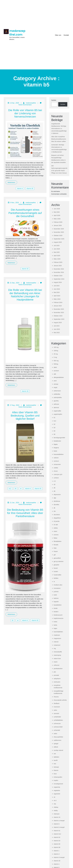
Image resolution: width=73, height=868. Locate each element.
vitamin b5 (30, 189)
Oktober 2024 (58, 276)
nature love (57, 658)
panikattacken (58, 668)
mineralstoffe (58, 652)
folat (55, 548)
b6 (55, 434)
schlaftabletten (58, 720)
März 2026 (57, 219)
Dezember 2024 (59, 269)
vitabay (56, 807)
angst (55, 387)
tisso (55, 774)
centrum (56, 461)
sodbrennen (57, 740)
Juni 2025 (57, 249)
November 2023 (59, 312)
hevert (56, 568)
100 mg (56, 347)
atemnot (56, 407)
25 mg (56, 354)
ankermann (57, 391)
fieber (56, 538)
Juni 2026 (57, 209)
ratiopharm (57, 679)
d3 (55, 484)
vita (55, 804)
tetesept (56, 767)
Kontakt (66, 35)
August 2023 (58, 322)
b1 (55, 418)
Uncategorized (58, 784)
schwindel (57, 730)
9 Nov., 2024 (15, 203)
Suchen (54, 100)
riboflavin (57, 703)
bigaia (56, 444)
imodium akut (58, 585)
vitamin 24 (57, 817)
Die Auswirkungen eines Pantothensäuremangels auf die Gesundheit (25, 213)
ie (54, 581)
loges (55, 628)
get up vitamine (59, 561)
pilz (55, 672)
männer (56, 642)
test (55, 764)
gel (55, 555)
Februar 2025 (58, 262)
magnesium (57, 638)
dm (55, 511)
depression (57, 494)
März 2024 (57, 299)
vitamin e (57, 864)
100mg (56, 351)
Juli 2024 (57, 286)
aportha (56, 401)
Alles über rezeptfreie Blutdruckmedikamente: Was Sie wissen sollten (59, 139)
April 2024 (57, 296)
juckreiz (56, 592)
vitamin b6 (57, 847)
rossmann (57, 707)
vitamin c (57, 851)
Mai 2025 (57, 252)
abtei (55, 367)
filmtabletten (58, 541)
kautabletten (58, 605)
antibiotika (57, 394)
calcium (56, 458)
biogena (56, 448)
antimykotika (58, 397)
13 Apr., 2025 (15, 103)
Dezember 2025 (59, 229)
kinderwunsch (58, 615)
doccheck (57, 515)
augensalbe (57, 411)
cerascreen (57, 464)
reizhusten (57, 682)
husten (56, 571)
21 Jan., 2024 (14, 503)
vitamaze (57, 814)
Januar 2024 (58, 306)
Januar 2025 (58, 266)
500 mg (56, 361)
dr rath (56, 525)
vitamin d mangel (59, 857)
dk (54, 508)
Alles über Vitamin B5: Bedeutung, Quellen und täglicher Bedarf (25, 416)
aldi (55, 374)
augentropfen (58, 414)
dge (55, 498)
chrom (56, 471)
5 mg (55, 357)
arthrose (56, 404)
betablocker (57, 441)
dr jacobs (57, 521)
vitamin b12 (57, 834)
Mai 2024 (57, 292)
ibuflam (56, 578)
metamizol (57, 645)
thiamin (56, 770)
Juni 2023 (57, 329)
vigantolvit (57, 794)
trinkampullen (58, 777)
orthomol (56, 665)
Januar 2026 (58, 225)
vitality (56, 810)
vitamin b (20, 189)
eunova (56, 535)
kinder (56, 608)
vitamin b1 (57, 831)
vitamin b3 (57, 841)
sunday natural (58, 750)
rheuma (56, 697)
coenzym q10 (58, 474)
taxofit (56, 760)
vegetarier (57, 790)
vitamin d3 (57, 861)
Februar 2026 (58, 222)
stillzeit (56, 747)
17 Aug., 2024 (14, 405)
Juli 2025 (57, 245)
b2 (55, 424)
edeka (56, 528)
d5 (55, 488)
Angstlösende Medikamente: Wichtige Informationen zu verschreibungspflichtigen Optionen (59, 128)
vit (21, 489)
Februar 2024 (58, 302)
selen (55, 734)
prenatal (56, 675)
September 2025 (59, 239)
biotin (55, 451)
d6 (55, 491)
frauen (56, 551)
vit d (55, 800)
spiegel (56, 744)
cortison (56, 478)
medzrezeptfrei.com (17, 33)
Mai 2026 (57, 212)
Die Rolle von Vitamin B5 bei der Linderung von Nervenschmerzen (25, 113)
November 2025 (59, 232)
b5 (16, 489)
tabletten (56, 757)
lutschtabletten (58, 632)
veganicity (57, 787)
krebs (55, 622)
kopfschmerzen (59, 618)
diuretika (56, 505)
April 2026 (57, 215)
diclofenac (57, 501)
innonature (57, 588)
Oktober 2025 (58, 235)
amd (55, 381)
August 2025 (58, 242)
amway (56, 384)
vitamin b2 (57, 837)
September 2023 (59, 319)
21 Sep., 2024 (15, 283)
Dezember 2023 (59, 309)
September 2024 (59, 279)
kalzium (56, 598)
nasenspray (57, 655)
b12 (10, 489)
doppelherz (57, 518)
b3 (55, 428)
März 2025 (57, 259)
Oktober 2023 (58, 316)
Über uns (58, 35)
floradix (56, 545)
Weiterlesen (11, 182)
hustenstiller (58, 575)
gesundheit (57, 558)
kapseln (56, 602)
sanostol (56, 713)
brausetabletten (59, 454)
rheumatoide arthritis (60, 700)
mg (55, 648)
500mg (56, 364)
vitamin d (57, 854)
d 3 (55, 481)
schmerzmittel (58, 727)
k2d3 (55, 595)
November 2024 (59, 272)
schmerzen (57, 723)
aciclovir (56, 371)
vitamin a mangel (59, 821)
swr (55, 754)
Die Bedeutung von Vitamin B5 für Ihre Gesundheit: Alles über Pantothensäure (25, 513)
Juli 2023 (57, 326)
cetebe (56, 468)
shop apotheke (58, 737)
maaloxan (57, 635)
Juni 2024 (57, 289)
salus (55, 710)
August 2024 (58, 282)
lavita (55, 625)
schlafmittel (57, 717)
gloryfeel (56, 565)
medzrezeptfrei (31, 103)
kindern (56, 612)
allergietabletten (59, 377)
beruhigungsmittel (59, 438)
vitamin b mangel (59, 827)
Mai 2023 (57, 333)
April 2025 (57, 256)
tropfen (56, 780)
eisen (55, 531)
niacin (56, 662)
